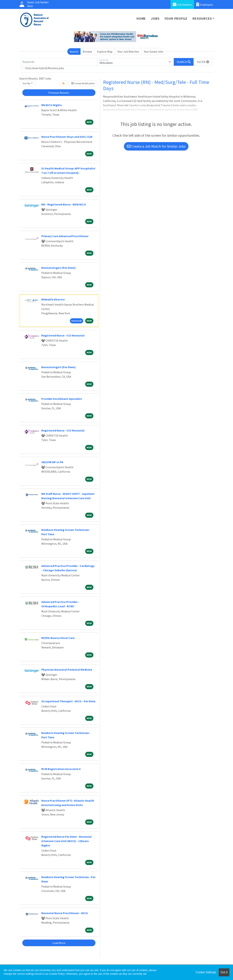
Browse (87, 52)
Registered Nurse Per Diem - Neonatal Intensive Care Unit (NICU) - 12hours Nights (66, 841)
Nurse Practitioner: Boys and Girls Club (67, 137)
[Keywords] (59, 62)
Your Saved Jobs (154, 52)
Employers (205, 4)
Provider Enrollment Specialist (62, 399)
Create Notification (83, 83)
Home (141, 18)
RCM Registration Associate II (61, 769)
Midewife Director (53, 299)
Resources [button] (202, 18)
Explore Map (105, 52)
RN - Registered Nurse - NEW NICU (64, 204)
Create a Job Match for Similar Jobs (156, 146)
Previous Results (59, 93)
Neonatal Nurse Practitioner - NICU (65, 913)
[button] (203, 62)
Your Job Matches (128, 52)
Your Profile (176, 18)
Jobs (155, 18)
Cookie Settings (206, 972)
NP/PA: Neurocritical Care (58, 638)
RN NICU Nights (52, 105)
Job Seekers (182, 4)
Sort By (26, 83)
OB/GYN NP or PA (52, 462)
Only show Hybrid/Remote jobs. (45, 68)
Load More (59, 943)
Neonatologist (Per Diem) (59, 268)
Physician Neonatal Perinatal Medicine (67, 670)
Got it (224, 972)
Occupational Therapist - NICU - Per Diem (68, 701)
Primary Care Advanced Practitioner (65, 236)
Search (74, 52)
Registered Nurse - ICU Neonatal (63, 335)
